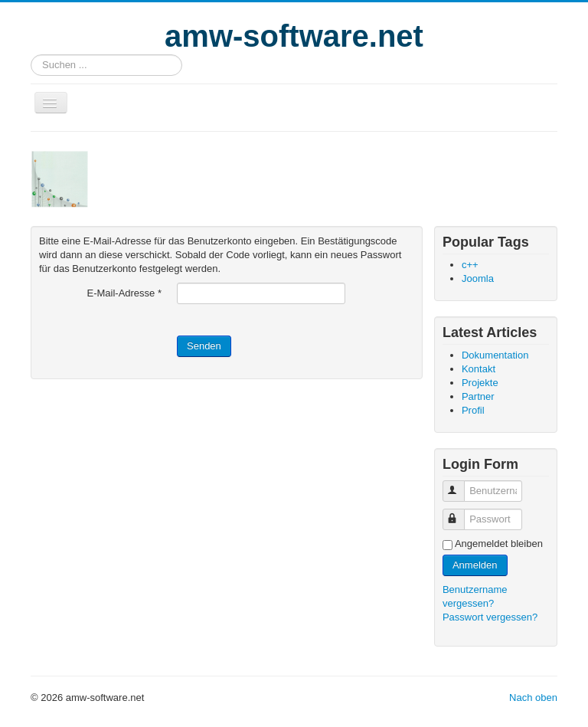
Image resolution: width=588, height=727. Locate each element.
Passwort (461, 513)
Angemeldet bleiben (499, 544)
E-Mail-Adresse (124, 293)
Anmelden (475, 565)
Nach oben (533, 698)
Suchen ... (31, 55)
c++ (470, 265)
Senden (204, 346)
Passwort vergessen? (490, 617)
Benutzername (461, 485)
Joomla (478, 278)
